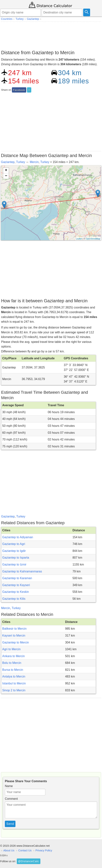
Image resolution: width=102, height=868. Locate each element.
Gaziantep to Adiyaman (18, 537)
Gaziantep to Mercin (16, 642)
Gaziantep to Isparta (16, 558)
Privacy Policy (44, 850)
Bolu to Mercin (12, 663)
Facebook (19, 90)
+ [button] (6, 170)
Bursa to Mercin (13, 670)
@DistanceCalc (28, 861)
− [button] (6, 176)
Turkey (21, 162)
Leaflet (79, 239)
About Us (9, 850)
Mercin (34, 162)
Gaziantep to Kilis (14, 599)
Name (9, 786)
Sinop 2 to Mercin (14, 690)
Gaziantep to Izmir (14, 564)
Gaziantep (8, 162)
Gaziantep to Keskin (16, 592)
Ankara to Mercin (13, 656)
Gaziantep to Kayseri (16, 585)
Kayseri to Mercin (14, 636)
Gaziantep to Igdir (14, 551)
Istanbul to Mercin (14, 683)
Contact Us (25, 850)
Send (10, 824)
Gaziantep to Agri (14, 544)
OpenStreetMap (93, 239)
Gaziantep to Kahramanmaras (22, 571)
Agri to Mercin (11, 649)
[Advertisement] (51, 35)
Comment (11, 799)
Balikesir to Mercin (14, 629)
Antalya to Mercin (14, 676)
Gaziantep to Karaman (17, 578)
